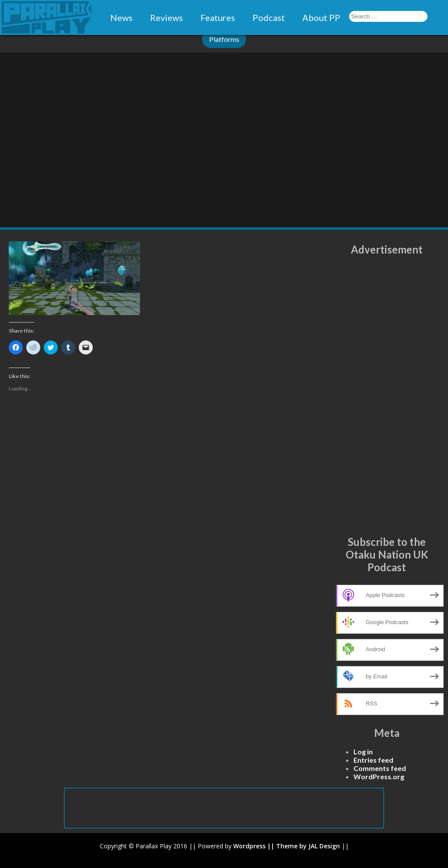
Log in (363, 752)
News (121, 17)
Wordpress (249, 846)
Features (218, 17)
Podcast (269, 17)
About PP (321, 17)
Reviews (166, 17)
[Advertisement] (387, 396)
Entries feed (373, 760)
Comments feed (380, 768)
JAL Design (324, 846)
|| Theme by (287, 846)
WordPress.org (379, 776)
